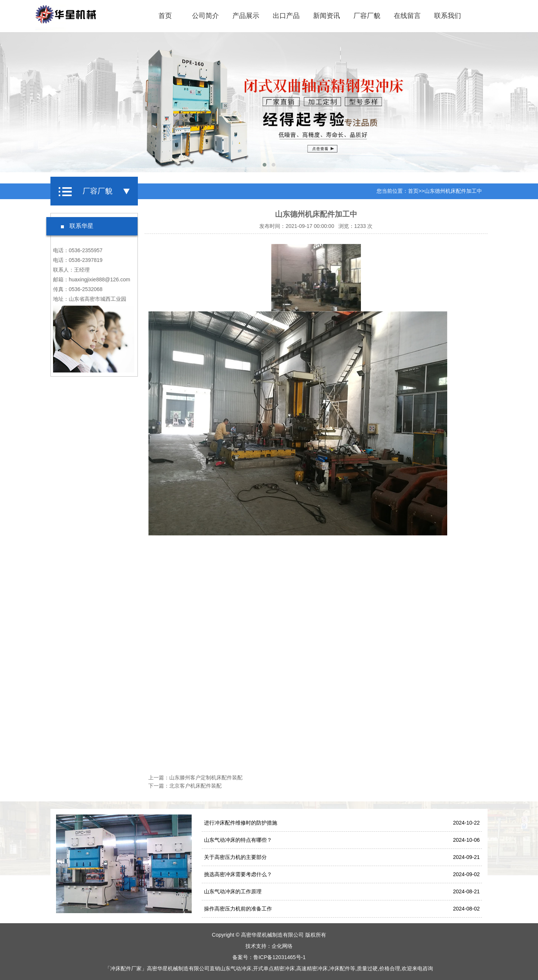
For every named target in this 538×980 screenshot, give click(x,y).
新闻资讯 (327, 16)
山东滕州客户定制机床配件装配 (206, 777)
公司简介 (205, 16)
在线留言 (407, 16)
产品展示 (246, 16)
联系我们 (448, 16)
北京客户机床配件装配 (195, 786)
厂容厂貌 (367, 16)
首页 (165, 16)
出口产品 (286, 16)
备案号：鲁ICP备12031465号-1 (269, 957)
